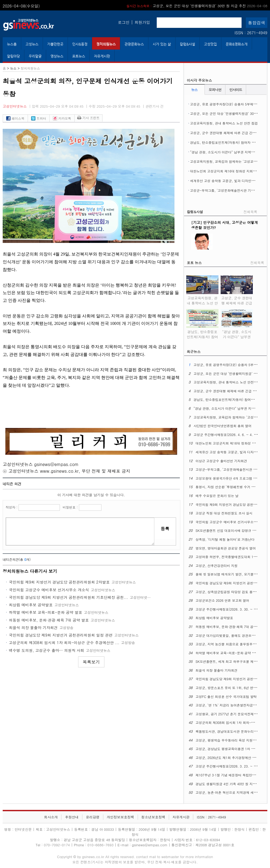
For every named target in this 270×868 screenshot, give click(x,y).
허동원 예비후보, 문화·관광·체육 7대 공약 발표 (49, 620)
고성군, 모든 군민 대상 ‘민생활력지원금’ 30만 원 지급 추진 (197, 6)
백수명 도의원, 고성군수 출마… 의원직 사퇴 (47, 650)
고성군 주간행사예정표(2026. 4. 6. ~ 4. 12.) (227, 435)
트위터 (39, 118)
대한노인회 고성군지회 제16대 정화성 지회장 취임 (227, 171)
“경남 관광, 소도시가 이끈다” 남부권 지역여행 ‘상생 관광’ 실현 (237, 336)
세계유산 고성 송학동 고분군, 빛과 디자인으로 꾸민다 (229, 181)
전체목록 (250, 212)
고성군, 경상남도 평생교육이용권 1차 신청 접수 (231, 749)
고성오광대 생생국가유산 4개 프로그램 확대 (228, 478)
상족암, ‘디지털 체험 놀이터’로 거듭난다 (225, 539)
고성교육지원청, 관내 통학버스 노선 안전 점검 (224, 123)
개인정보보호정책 (120, 817)
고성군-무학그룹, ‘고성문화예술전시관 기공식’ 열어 (228, 190)
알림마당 (13, 56)
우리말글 (35, 56)
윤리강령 (93, 817)
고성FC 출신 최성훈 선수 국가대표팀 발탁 (226, 696)
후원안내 (72, 817)
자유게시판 (102, 56)
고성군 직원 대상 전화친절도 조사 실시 (224, 513)
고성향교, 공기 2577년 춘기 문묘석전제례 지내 (230, 714)
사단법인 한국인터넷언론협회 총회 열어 (222, 426)
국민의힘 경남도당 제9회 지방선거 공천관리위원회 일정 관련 (61, 635)
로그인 (124, 22)
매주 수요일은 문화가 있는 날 (217, 496)
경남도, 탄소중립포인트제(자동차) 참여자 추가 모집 (228, 142)
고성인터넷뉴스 (15, 106)
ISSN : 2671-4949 (251, 33)
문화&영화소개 (237, 44)
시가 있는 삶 (162, 44)
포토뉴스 (79, 56)
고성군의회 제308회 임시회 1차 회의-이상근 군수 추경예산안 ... (64, 642)
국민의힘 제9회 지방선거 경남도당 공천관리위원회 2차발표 (59, 582)
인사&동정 (80, 44)
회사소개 (51, 817)
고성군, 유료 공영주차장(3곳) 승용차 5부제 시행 (225, 104)
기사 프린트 (88, 118)
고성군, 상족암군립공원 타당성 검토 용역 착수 (230, 592)
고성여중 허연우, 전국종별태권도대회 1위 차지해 (232, 557)
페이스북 (15, 118)
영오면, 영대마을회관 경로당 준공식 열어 (226, 548)
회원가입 (142, 22)
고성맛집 (210, 44)
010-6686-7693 (101, 845)
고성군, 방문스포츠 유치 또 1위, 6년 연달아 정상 (231, 688)
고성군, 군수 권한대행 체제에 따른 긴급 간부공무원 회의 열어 (237, 302)
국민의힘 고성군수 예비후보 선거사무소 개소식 (49, 590)
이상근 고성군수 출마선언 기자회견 (221, 461)
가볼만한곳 (55, 44)
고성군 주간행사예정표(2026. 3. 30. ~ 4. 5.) (229, 609)
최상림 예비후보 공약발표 (31, 605)
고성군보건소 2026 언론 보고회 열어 (222, 600)
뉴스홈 (12, 44)
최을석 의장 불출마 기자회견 (33, 627)
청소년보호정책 (153, 817)
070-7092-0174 (57, 845)
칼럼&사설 (187, 44)
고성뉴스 (32, 44)
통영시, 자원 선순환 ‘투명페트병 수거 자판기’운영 (232, 487)
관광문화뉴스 (134, 44)
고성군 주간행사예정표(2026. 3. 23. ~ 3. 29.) (230, 766)
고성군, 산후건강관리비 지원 (217, 565)
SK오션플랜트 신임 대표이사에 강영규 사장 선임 (231, 530)
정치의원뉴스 (106, 44)
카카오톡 (62, 118)
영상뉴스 (57, 56)
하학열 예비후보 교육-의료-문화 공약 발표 (45, 612)
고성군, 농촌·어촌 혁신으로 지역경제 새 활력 (229, 792)
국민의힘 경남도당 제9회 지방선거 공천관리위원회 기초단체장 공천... (68, 597)
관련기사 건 (155, 106)
